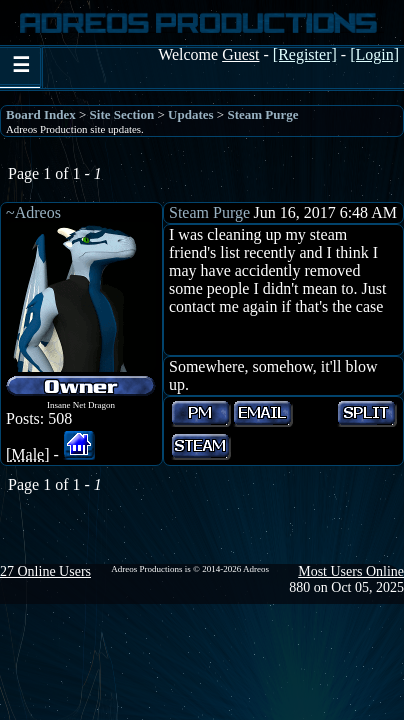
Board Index (41, 114)
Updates (191, 114)
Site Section (122, 114)
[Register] (305, 54)
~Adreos (33, 212)
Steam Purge (262, 114)
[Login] (374, 54)
